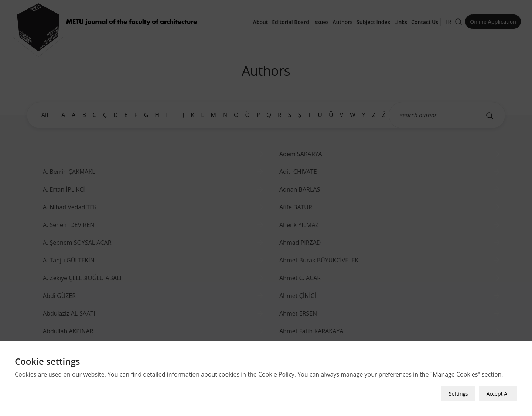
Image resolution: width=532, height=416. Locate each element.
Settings (458, 392)
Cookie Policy (276, 373)
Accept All (498, 392)
